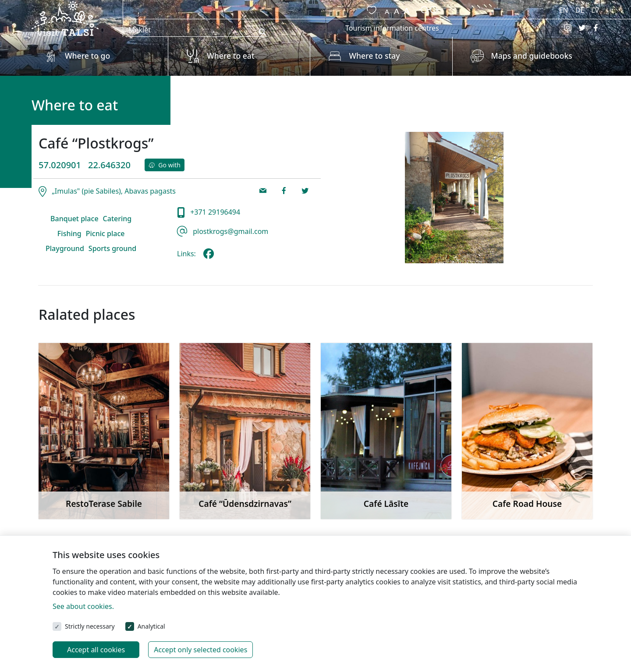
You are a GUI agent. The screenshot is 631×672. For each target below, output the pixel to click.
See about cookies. (83, 606)
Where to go (87, 56)
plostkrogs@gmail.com (230, 231)
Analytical (151, 626)
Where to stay (374, 56)
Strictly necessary (90, 626)
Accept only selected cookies (200, 650)
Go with (165, 165)
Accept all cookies (96, 650)
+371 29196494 (214, 212)
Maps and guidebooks (532, 56)
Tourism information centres (392, 28)
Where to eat (230, 56)
